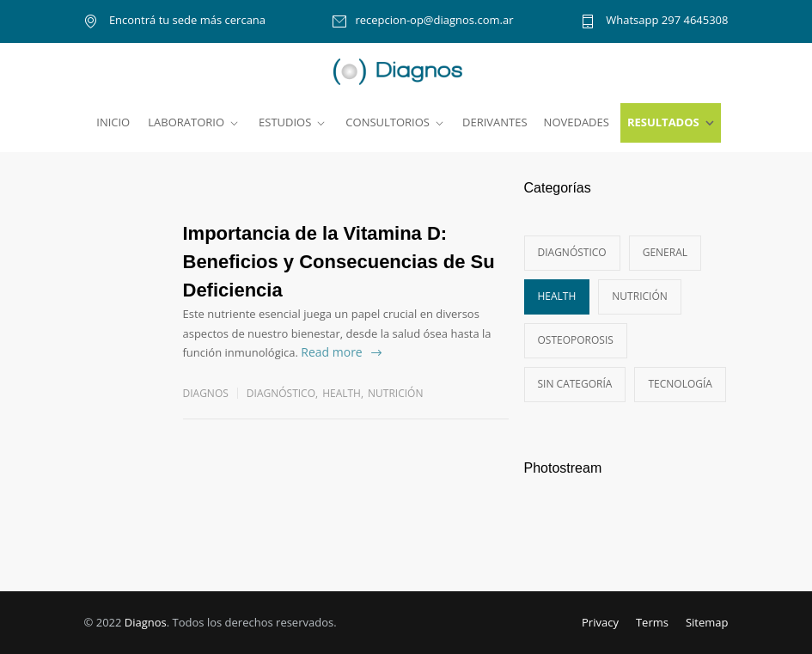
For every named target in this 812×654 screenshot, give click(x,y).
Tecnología (680, 384)
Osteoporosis (576, 340)
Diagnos (146, 622)
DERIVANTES (495, 122)
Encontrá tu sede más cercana (186, 21)
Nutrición (395, 393)
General (665, 252)
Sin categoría (575, 384)
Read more (331, 352)
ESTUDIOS (285, 122)
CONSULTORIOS (388, 122)
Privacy (600, 622)
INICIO (113, 122)
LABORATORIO (186, 122)
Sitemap (707, 622)
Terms (652, 622)
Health (342, 393)
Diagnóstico (281, 393)
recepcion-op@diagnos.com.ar (434, 21)
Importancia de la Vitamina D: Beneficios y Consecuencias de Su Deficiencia (339, 262)
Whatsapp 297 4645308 (666, 21)
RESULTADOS (663, 122)
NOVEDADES (577, 122)
